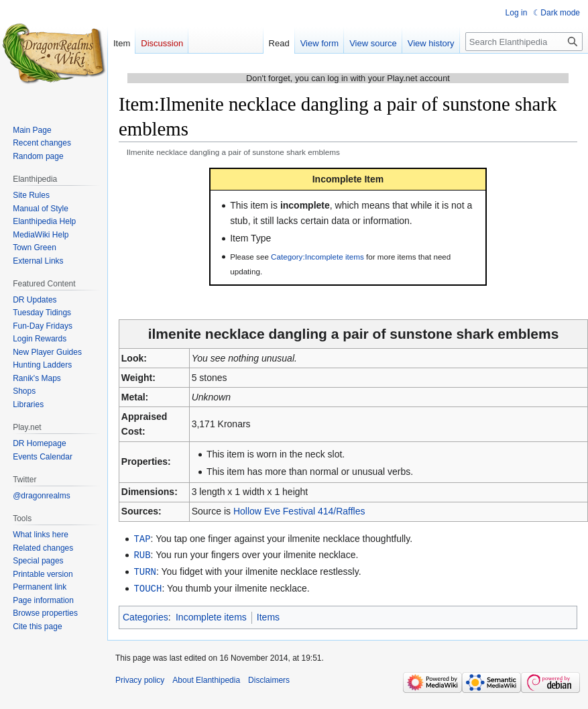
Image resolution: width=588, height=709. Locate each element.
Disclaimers (269, 677)
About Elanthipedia (206, 677)
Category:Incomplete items (317, 257)
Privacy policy (140, 677)
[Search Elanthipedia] (524, 42)
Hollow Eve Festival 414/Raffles (299, 511)
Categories (145, 614)
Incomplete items (211, 614)
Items (268, 614)
